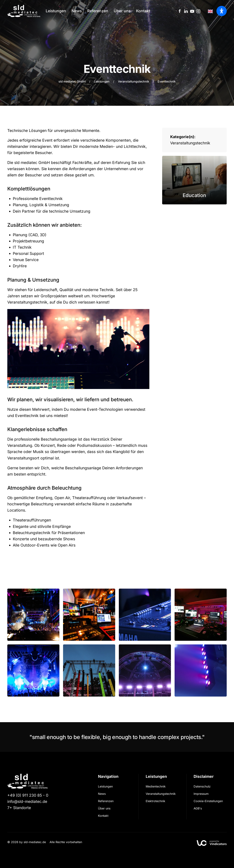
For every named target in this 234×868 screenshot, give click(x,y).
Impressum (201, 794)
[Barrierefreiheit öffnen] (222, 11)
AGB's (198, 808)
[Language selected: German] (211, 11)
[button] (33, 615)
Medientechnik (156, 786)
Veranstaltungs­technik (161, 794)
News (77, 11)
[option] (211, 11)
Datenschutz (202, 786)
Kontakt (143, 11)
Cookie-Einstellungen (208, 801)
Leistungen (105, 786)
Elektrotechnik (155, 801)
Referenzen (98, 11)
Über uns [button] (122, 11)
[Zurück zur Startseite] (24, 11)
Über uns (104, 808)
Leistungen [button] (56, 11)
